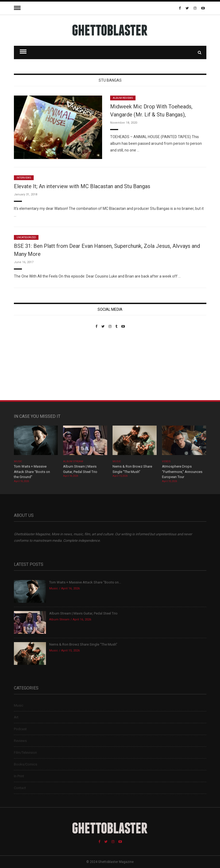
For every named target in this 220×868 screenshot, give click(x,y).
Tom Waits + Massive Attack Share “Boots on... (85, 582)
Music (18, 461)
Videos (166, 461)
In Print (19, 776)
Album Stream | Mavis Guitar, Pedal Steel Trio (83, 613)
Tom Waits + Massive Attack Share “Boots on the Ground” (32, 472)
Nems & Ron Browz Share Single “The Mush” (84, 644)
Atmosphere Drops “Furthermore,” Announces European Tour (182, 472)
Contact (20, 788)
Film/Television (25, 753)
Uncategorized (26, 237)
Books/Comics (26, 764)
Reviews (20, 741)
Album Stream (73, 461)
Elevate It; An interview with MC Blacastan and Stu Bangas (82, 186)
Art (16, 717)
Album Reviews (123, 98)
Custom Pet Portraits (30, 365)
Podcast (20, 729)
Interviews (24, 178)
